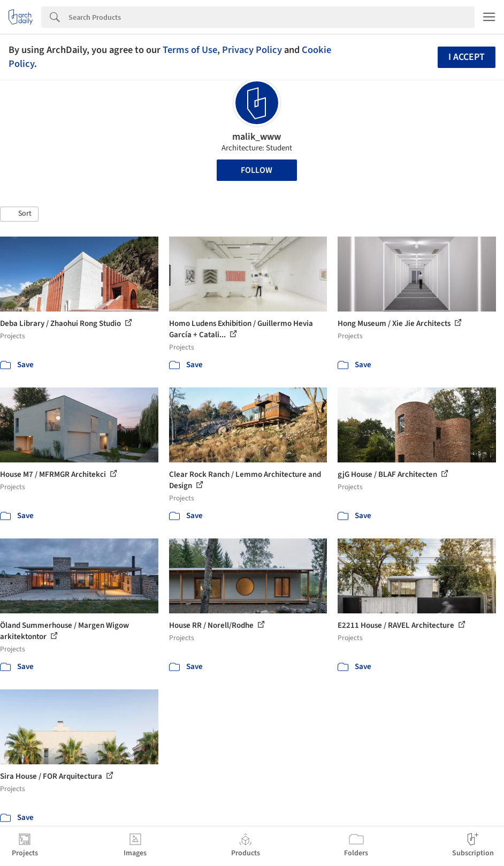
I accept (467, 57)
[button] (19, 214)
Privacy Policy (252, 50)
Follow (257, 170)
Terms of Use (190, 50)
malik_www (257, 137)
